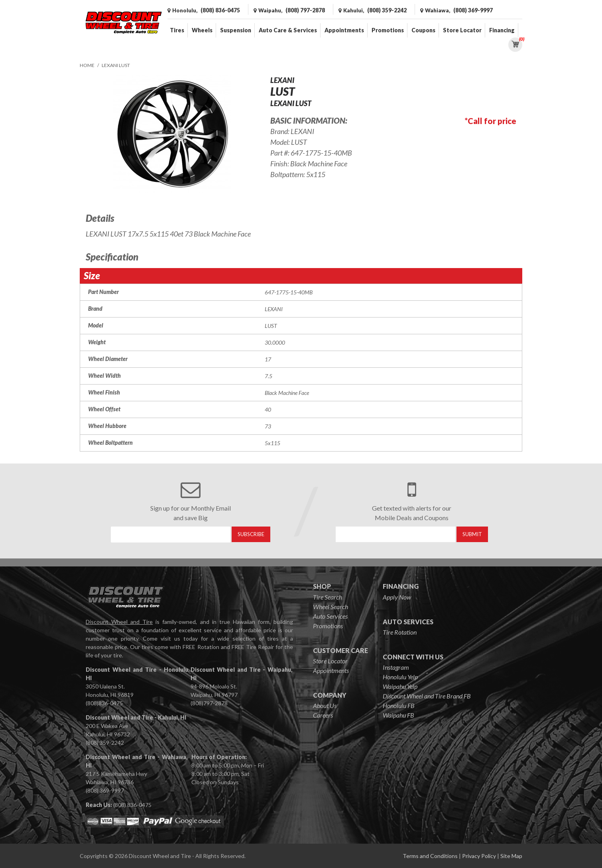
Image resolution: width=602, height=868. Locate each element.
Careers (323, 715)
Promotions (388, 30)
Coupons (423, 30)
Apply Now (397, 597)
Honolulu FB (399, 705)
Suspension (236, 30)
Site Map (511, 856)
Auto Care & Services (288, 30)
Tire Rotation (400, 632)
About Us (325, 705)
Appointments (344, 30)
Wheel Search (331, 607)
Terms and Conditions (430, 856)
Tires (177, 30)
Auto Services (330, 616)
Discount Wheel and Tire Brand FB (427, 696)
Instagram (396, 667)
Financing (502, 30)
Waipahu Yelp (400, 686)
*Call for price (491, 121)
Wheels (202, 30)
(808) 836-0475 (132, 805)
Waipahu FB (398, 715)
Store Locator (462, 30)
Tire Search (328, 597)
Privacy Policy (479, 856)
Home (87, 65)
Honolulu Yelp (400, 677)
